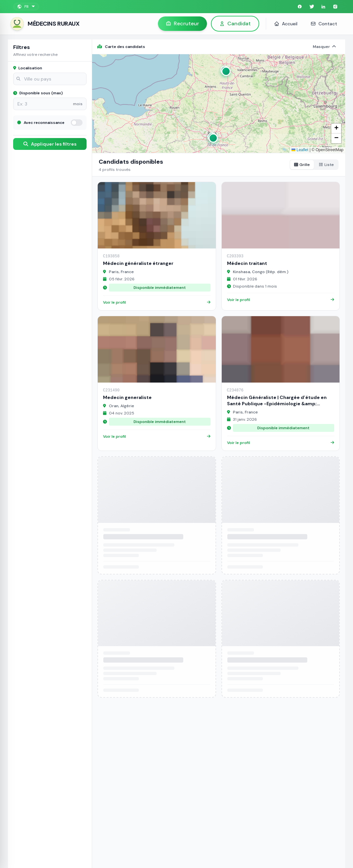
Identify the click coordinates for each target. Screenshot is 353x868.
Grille (302, 165)
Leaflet (300, 150)
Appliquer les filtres (50, 144)
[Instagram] (335, 7)
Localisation (28, 68)
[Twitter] (312, 7)
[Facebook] (300, 7)
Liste (327, 165)
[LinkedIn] (323, 7)
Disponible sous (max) (38, 93)
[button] (225, 70)
